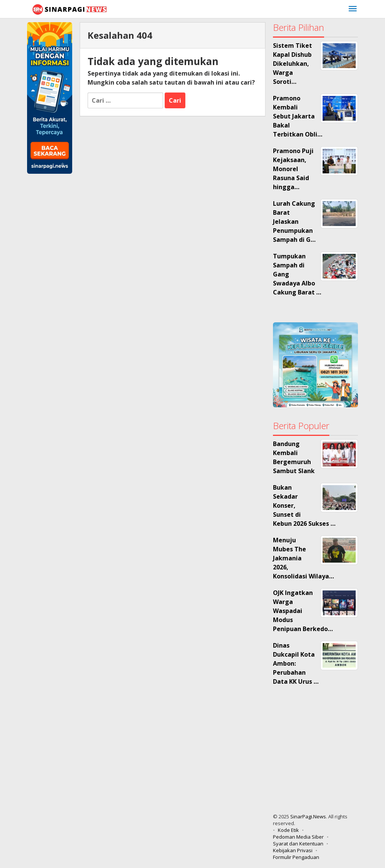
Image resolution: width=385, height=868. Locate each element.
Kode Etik (288, 830)
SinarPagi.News (308, 816)
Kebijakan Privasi (293, 850)
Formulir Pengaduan (296, 857)
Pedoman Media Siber (298, 837)
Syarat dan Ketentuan (298, 844)
